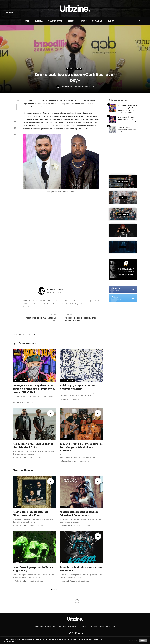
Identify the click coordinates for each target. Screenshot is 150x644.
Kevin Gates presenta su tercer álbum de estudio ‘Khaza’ (30, 514)
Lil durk (74, 301)
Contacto (83, 626)
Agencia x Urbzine (69, 581)
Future (35, 301)
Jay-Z (50, 301)
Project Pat (37, 304)
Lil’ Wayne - (27, 304)
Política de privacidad (43, 626)
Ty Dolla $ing (74, 304)
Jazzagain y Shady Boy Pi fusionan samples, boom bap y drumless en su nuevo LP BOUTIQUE (34, 389)
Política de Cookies (70, 626)
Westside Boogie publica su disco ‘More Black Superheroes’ (79, 514)
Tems (55, 304)
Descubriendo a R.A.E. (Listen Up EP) (41, 319)
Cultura (39, 21)
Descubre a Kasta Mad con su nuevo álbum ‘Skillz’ (81, 569)
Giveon (43, 301)
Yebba (83, 304)
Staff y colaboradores (96, 626)
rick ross (47, 304)
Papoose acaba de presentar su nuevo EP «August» (81, 319)
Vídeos (16, 439)
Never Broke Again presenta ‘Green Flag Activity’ (33, 569)
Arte (27, 21)
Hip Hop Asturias (20, 380)
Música (111, 21)
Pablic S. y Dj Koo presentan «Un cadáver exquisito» (78, 387)
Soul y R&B (97, 21)
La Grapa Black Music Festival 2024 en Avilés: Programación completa (127, 119)
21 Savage (27, 301)
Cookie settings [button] (132, 640)
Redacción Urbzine (66, 87)
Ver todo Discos (58, 590)
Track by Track (55, 21)
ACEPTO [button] (143, 640)
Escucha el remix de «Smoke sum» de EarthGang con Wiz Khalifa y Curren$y (81, 447)
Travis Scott (63, 304)
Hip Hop (83, 21)
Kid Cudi (57, 301)
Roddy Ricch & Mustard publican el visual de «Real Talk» (33, 446)
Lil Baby (65, 301)
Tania (17, 403)
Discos (71, 21)
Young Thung (27, 307)
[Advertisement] (124, 153)
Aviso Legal (57, 626)
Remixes (64, 439)
